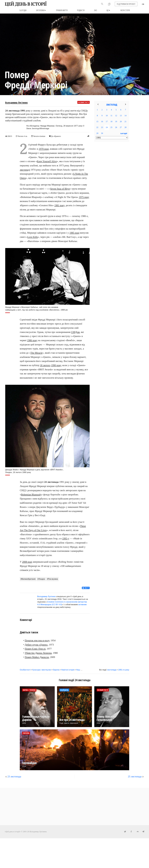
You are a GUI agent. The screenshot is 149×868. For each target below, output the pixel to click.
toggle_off (143, 4)
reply (88, 136)
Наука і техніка (29, 690)
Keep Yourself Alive (47, 161)
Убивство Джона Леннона (38, 653)
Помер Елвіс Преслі (35, 649)
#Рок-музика (52, 579)
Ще (109, 10)
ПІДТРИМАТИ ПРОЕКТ (126, 4)
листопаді (25, 170)
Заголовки (41, 10)
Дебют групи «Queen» (36, 645)
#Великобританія (28, 579)
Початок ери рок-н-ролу (37, 640)
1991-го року (124, 670)
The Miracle (36, 353)
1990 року (56, 365)
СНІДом (75, 332)
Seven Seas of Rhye (60, 189)
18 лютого (45, 365)
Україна (26, 733)
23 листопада (14, 777)
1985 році (74, 233)
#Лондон (41, 579)
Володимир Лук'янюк (16, 103)
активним (82, 604)
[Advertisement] (112, 181)
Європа (56, 670)
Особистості (84, 102)
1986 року (32, 340)
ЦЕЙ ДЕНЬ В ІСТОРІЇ (26, 4)
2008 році (27, 562)
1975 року (84, 197)
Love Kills (33, 237)
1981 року (59, 205)
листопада (112, 670)
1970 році (44, 149)
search (102, 4)
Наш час (80, 670)
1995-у (66, 538)
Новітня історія (68, 670)
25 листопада (135, 777)
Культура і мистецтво (42, 670)
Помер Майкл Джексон (37, 657)
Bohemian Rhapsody (31, 494)
